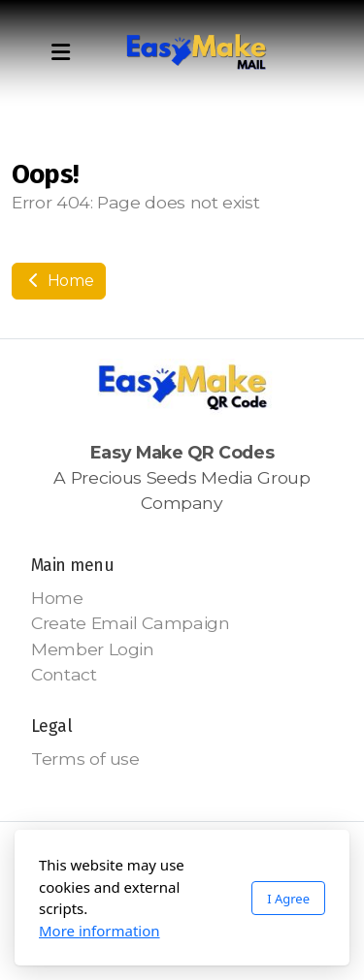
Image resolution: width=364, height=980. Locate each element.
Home (59, 281)
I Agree (288, 899)
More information (99, 931)
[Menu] (60, 53)
